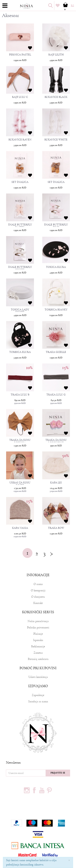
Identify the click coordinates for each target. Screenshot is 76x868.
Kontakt (38, 603)
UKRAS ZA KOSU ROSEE (20, 484)
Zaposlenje (38, 695)
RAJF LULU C (20, 97)
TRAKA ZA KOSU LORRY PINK (56, 441)
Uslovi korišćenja (38, 677)
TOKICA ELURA (56, 267)
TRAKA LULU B (20, 395)
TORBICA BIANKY (56, 310)
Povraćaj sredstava (38, 659)
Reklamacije (38, 646)
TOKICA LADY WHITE (20, 311)
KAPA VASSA (20, 528)
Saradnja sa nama (38, 701)
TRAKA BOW (56, 528)
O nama (38, 584)
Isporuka (38, 640)
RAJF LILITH (56, 55)
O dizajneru (38, 597)
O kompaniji (38, 590)
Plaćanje (38, 634)
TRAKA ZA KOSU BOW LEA (20, 441)
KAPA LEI (56, 483)
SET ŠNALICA (20, 182)
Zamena (38, 653)
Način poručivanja (38, 621)
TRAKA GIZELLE (56, 352)
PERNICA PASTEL (20, 55)
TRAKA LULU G (56, 395)
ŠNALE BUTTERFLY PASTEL (20, 226)
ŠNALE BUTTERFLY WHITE (20, 268)
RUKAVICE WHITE (56, 140)
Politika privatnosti (38, 627)
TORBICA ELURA (20, 352)
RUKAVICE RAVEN (20, 140)
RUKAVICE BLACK (56, 97)
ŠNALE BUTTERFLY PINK (56, 226)
